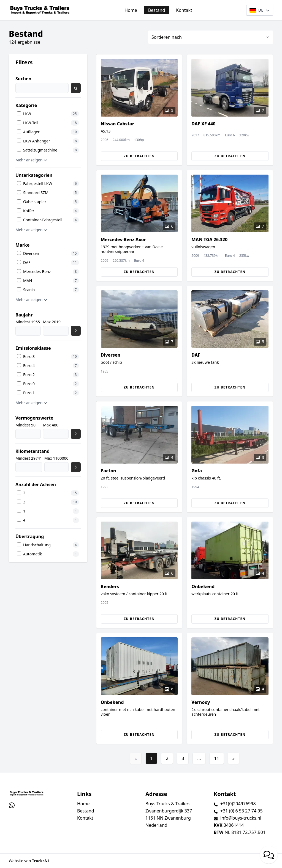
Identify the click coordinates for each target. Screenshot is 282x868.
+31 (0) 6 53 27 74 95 (242, 811)
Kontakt (184, 10)
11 (216, 758)
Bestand (157, 10)
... (199, 758)
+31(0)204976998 (238, 804)
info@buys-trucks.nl (241, 818)
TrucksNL (41, 861)
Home (131, 10)
